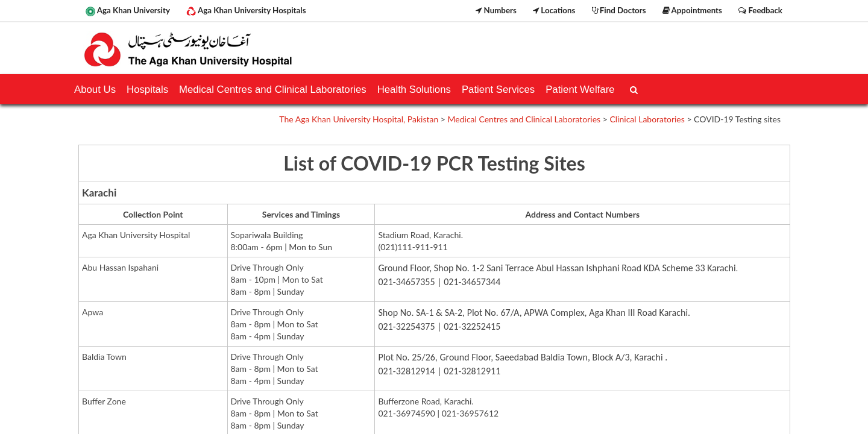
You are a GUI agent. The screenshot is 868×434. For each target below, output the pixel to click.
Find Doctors (619, 10)
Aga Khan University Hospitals (246, 11)
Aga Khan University (128, 11)
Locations (554, 10)
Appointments (692, 10)
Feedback (760, 10)
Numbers (496, 10)
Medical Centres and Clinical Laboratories (524, 119)
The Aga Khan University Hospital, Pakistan (359, 119)
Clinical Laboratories (647, 119)
